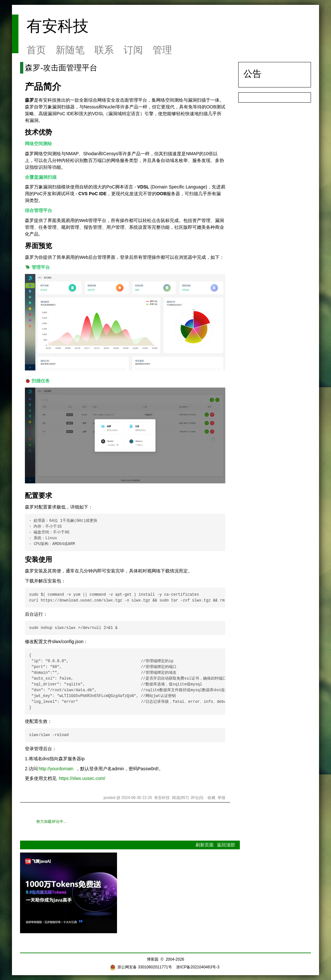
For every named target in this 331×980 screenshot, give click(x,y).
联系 (104, 50)
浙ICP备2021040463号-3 (198, 967)
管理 (162, 50)
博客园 (153, 959)
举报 (221, 798)
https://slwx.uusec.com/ (82, 778)
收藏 (211, 798)
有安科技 (58, 26)
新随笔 (70, 50)
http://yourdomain (56, 769)
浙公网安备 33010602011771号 (141, 967)
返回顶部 (226, 845)
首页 (36, 50)
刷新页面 (205, 845)
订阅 (133, 50)
